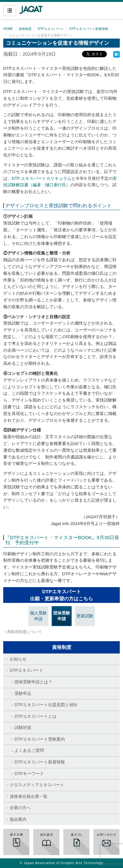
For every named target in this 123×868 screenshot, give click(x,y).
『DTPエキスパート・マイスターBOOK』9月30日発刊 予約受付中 (62, 540)
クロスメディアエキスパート (37, 785)
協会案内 (18, 819)
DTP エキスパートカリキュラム (41, 178)
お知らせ (18, 659)
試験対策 (23, 728)
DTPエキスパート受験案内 (40, 739)
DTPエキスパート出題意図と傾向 (46, 705)
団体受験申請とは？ (33, 682)
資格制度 (25, 29)
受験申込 (23, 693)
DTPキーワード (29, 774)
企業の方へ (20, 808)
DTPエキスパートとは (36, 716)
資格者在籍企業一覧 (29, 796)
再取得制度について (25, 632)
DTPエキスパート (51, 29)
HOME (8, 29)
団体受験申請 (62, 616)
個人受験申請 (38, 616)
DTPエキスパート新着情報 (89, 29)
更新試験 (85, 616)
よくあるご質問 (29, 750)
